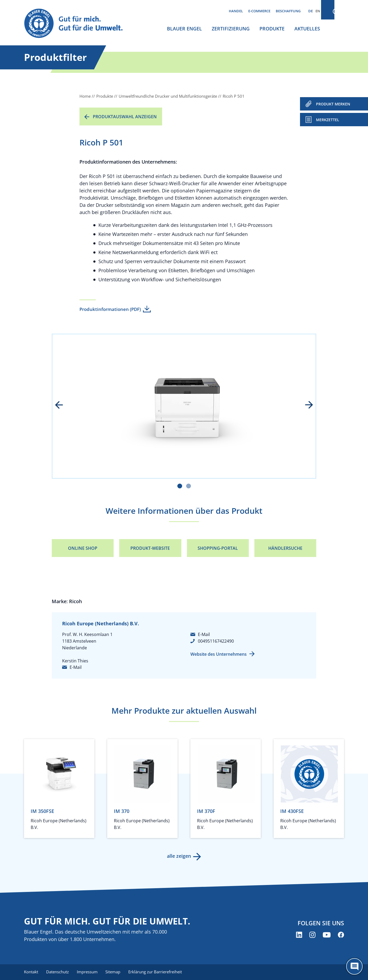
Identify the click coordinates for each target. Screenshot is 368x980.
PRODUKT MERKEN (333, 104)
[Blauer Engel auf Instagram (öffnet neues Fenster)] (312, 935)
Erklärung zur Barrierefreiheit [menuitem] (157, 972)
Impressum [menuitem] (88, 972)
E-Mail (76, 667)
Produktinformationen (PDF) (110, 309)
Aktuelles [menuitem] (307, 29)
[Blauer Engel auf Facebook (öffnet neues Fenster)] (341, 935)
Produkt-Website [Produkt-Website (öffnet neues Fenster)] (150, 548)
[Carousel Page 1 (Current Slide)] (180, 486)
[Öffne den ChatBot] (354, 966)
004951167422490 (216, 641)
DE (311, 11)
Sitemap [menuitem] (115, 972)
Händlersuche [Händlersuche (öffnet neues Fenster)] (285, 548)
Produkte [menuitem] (272, 29)
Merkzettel (328, 120)
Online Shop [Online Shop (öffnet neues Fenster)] (83, 548)
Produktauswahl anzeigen (125, 117)
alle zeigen (179, 856)
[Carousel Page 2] (189, 486)
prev (63, 405)
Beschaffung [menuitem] (288, 11)
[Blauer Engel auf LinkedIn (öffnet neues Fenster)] (299, 935)
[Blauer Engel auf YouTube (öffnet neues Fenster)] (327, 935)
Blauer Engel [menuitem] (184, 29)
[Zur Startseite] (78, 24)
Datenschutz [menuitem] (58, 972)
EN (318, 11)
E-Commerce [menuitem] (259, 11)
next (305, 405)
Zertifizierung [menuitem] (231, 29)
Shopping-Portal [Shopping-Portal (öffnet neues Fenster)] (218, 548)
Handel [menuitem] (236, 11)
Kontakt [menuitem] (31, 972)
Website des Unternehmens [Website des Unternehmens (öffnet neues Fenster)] (219, 654)
